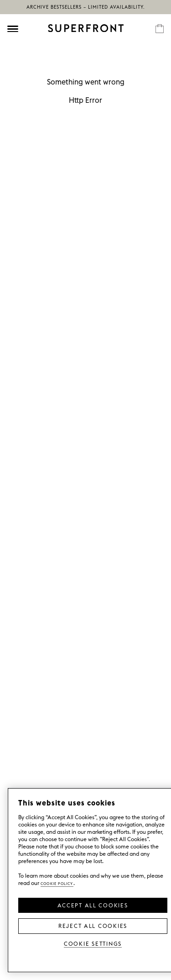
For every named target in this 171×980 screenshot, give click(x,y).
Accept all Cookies (93, 905)
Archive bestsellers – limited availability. (86, 7)
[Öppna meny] (13, 29)
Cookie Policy (57, 883)
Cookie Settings (93, 943)
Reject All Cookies (93, 925)
